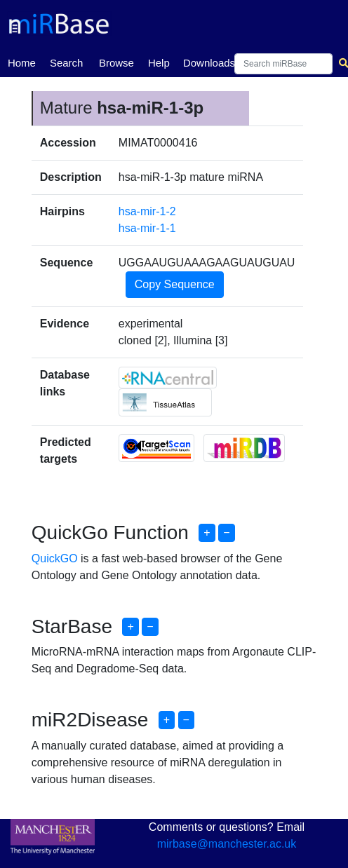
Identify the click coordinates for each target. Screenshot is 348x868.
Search (67, 63)
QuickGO (55, 558)
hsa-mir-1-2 (147, 211)
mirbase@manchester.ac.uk (227, 844)
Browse (116, 63)
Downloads (209, 63)
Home (22, 62)
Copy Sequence (175, 284)
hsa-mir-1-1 (147, 228)
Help (159, 63)
